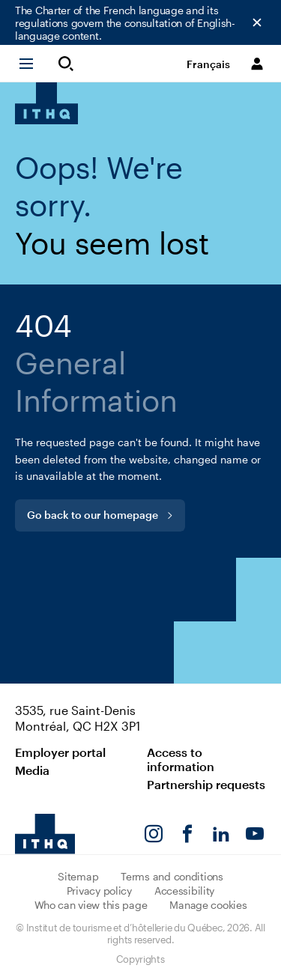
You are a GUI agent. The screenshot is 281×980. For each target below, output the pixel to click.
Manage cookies (208, 905)
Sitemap (78, 876)
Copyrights (140, 959)
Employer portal (60, 752)
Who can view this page (91, 905)
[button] (33, 64)
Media (32, 770)
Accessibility (184, 891)
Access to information (181, 759)
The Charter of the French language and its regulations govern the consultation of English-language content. (125, 23)
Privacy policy (99, 891)
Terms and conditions (172, 876)
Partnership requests (206, 784)
